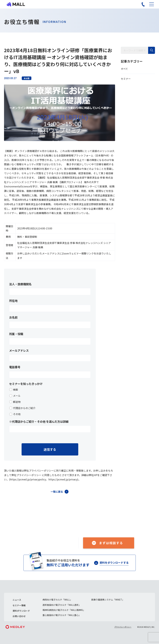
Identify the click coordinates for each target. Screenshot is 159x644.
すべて (124, 69)
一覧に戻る (57, 492)
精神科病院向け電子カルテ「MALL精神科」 (64, 610)
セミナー (126, 79)
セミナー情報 (19, 605)
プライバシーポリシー (123, 627)
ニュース (17, 600)
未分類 (27, 78)
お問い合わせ (19, 616)
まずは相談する (111, 543)
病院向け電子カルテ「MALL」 (57, 600)
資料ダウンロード (21, 611)
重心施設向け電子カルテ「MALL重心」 (62, 615)
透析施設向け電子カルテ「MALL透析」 (62, 605)
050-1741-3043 (52, 541)
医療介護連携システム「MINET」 (108, 600)
